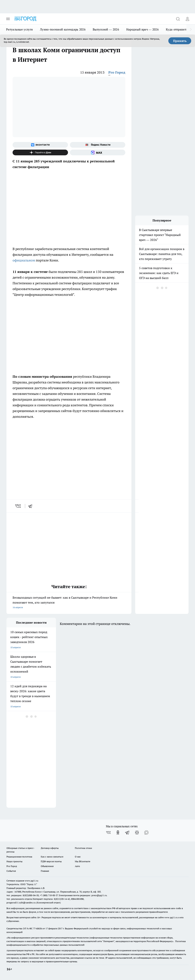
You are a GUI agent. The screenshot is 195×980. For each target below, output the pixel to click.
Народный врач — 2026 (142, 29)
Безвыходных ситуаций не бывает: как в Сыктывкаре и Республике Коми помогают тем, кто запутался (69, 603)
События (11, 871)
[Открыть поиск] (178, 19)
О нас (78, 857)
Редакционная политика (19, 857)
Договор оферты (50, 848)
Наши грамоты (14, 861)
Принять (180, 41)
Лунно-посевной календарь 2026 (63, 29)
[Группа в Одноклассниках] (118, 832)
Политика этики (83, 848)
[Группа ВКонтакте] (40, 145)
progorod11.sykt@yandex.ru (21, 903)
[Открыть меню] (8, 19)
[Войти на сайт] (187, 19)
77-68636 (38, 928)
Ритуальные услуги (19, 29)
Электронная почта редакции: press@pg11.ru (83, 895)
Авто (77, 866)
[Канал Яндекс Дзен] (40, 152)
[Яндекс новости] (98, 145)
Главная (45, 871)
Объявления (47, 866)
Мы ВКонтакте (83, 861)
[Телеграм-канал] (127, 832)
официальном (24, 260)
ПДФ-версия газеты (51, 861)
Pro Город (117, 72)
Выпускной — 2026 (106, 29)
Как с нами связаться (52, 857)
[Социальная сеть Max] (98, 152)
